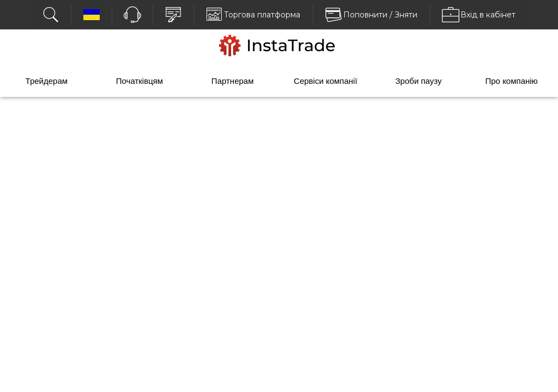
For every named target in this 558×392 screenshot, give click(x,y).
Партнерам (233, 81)
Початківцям (139, 81)
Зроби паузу (419, 81)
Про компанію (512, 81)
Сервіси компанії (326, 81)
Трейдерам (47, 81)
